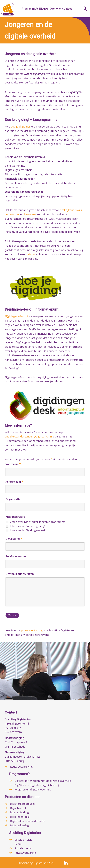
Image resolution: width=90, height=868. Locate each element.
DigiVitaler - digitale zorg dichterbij (37, 785)
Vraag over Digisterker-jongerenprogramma (38, 522)
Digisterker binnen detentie (27, 821)
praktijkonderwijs (71, 210)
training (30, 254)
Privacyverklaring (25, 853)
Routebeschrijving (21, 767)
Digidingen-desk (20, 817)
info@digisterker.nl (17, 724)
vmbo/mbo (12, 214)
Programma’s (30, 9)
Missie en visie (23, 840)
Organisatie (13, 499)
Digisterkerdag (19, 825)
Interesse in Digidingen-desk (28, 530)
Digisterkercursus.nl (23, 804)
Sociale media (23, 848)
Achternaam (14, 482)
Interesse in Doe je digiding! (27, 526)
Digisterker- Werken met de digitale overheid (43, 781)
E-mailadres (14, 539)
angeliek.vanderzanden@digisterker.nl (29, 436)
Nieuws (44, 9)
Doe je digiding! (20, 127)
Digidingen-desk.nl (16, 316)
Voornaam (13, 464)
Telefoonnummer (17, 556)
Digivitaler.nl (18, 808)
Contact (67, 9)
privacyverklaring (32, 630)
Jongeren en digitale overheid (33, 789)
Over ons (55, 9)
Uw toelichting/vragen (20, 574)
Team (18, 844)
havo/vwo (30, 214)
